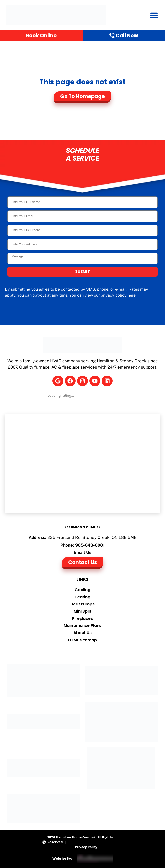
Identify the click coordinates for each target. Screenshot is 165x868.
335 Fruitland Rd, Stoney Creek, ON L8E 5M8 (92, 537)
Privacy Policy (86, 847)
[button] (154, 15)
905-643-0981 (90, 545)
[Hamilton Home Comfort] (82, 464)
